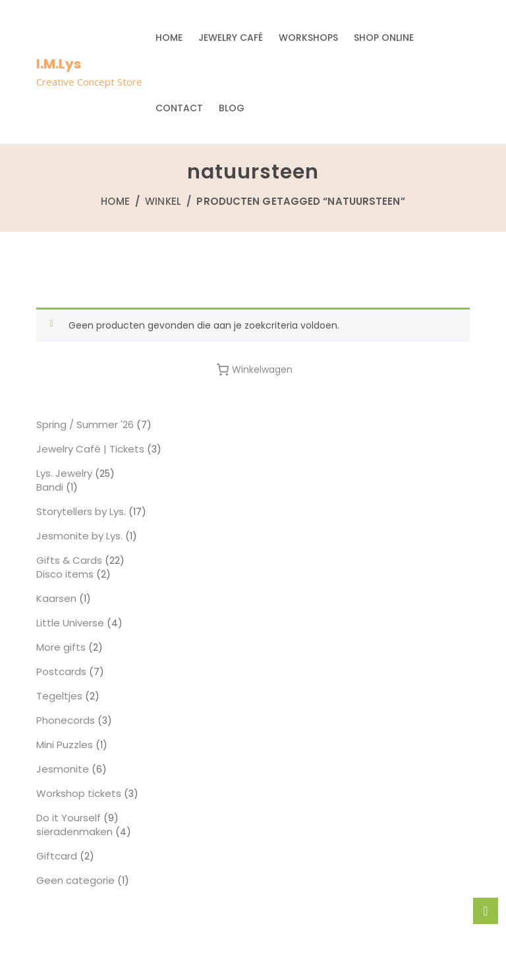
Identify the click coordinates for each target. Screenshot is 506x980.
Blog (232, 108)
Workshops (308, 38)
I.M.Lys (59, 64)
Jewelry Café (231, 38)
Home (169, 38)
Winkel (163, 201)
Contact (179, 108)
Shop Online (384, 38)
